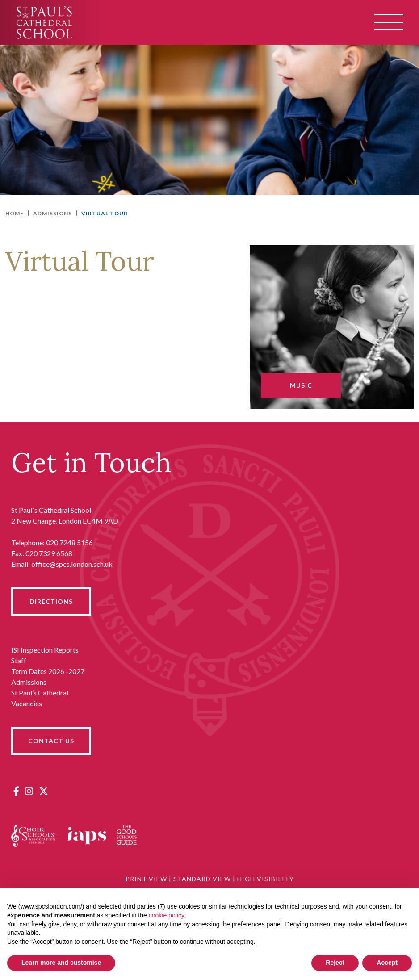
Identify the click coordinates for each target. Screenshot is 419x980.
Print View (146, 879)
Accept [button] (387, 963)
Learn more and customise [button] (61, 963)
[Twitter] (44, 791)
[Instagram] (29, 791)
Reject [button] (335, 963)
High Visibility (266, 879)
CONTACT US (51, 741)
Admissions (29, 682)
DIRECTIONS (51, 601)
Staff (19, 660)
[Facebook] (16, 791)
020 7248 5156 (69, 542)
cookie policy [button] (166, 915)
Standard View (202, 879)
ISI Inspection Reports (45, 650)
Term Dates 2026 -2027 (48, 671)
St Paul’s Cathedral (40, 693)
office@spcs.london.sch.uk (72, 564)
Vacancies (27, 703)
